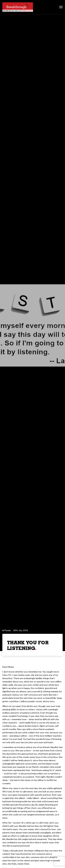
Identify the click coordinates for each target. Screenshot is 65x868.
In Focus (7, 630)
